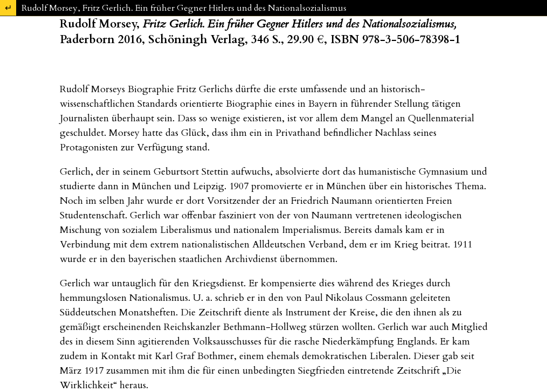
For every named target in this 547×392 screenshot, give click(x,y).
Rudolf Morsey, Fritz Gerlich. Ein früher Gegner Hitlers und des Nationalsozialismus (184, 8)
